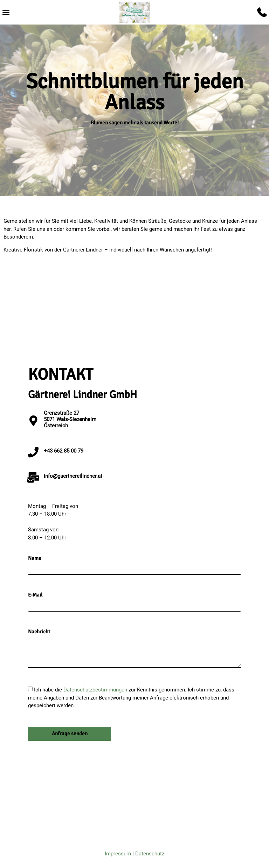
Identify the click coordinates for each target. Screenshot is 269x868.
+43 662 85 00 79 (64, 451)
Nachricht (39, 632)
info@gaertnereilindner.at (73, 476)
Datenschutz (150, 854)
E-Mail (35, 595)
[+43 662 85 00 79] (33, 452)
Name (35, 558)
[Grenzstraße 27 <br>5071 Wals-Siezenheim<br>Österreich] (33, 421)
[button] (6, 12)
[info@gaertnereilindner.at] (33, 477)
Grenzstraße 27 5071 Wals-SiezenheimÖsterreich (70, 419)
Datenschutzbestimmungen (96, 690)
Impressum (118, 854)
